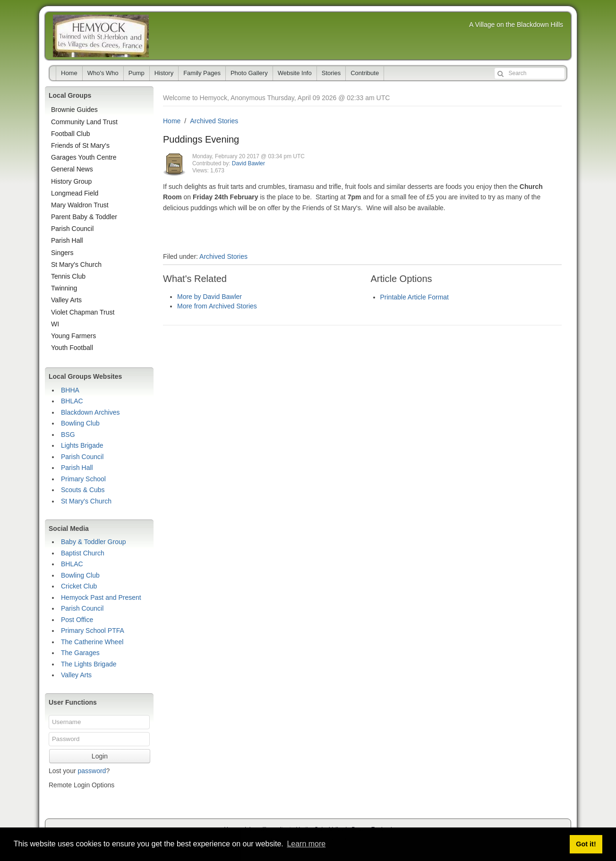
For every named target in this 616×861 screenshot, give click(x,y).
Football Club (71, 134)
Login (100, 756)
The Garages (80, 653)
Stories (331, 73)
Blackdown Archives (90, 412)
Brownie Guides (74, 110)
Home (69, 73)
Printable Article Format (415, 297)
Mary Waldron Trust (80, 205)
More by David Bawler (210, 297)
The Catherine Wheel (92, 642)
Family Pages (202, 73)
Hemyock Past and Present (101, 597)
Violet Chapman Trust (83, 312)
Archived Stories (214, 121)
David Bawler (248, 163)
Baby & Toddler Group (94, 542)
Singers (62, 253)
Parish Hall (67, 240)
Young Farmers (73, 336)
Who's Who (103, 73)
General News (72, 169)
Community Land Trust (84, 122)
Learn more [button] (306, 844)
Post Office (77, 620)
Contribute (365, 73)
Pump (137, 73)
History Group (71, 181)
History (164, 73)
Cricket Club (79, 586)
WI (55, 324)
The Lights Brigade (89, 664)
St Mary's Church (76, 264)
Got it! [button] (586, 844)
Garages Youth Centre (84, 157)
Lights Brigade (82, 445)
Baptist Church (83, 553)
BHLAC (72, 401)
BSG (68, 435)
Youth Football (72, 348)
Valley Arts (66, 300)
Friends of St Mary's (80, 145)
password (92, 771)
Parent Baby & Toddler (84, 217)
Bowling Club (80, 423)
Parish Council (72, 229)
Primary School (83, 479)
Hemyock (101, 36)
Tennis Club (68, 276)
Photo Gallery (249, 73)
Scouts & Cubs (83, 490)
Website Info (295, 73)
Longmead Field (75, 193)
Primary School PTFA (93, 631)
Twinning (64, 288)
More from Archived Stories (217, 306)
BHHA (70, 390)
